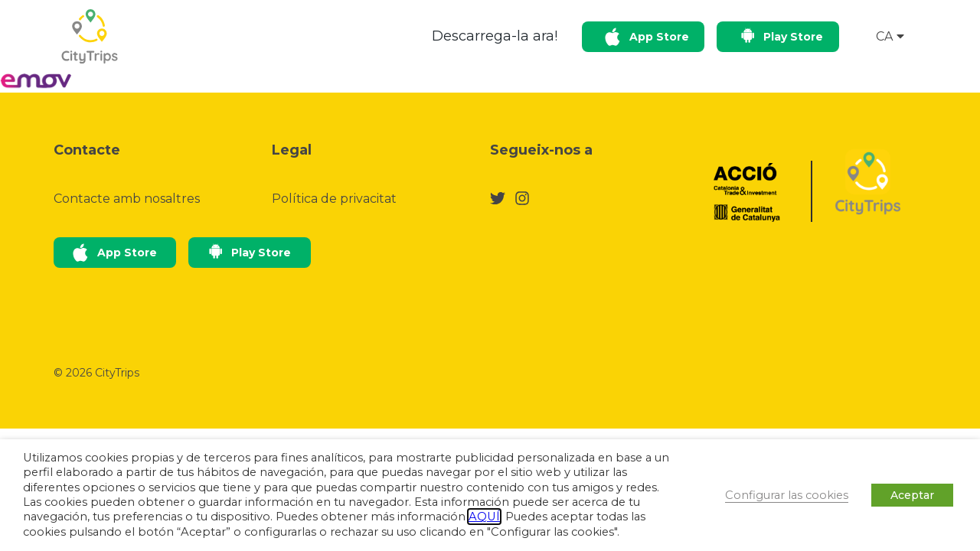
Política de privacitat (334, 199)
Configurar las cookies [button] (787, 495)
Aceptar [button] (912, 495)
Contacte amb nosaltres (127, 199)
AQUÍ (484, 517)
